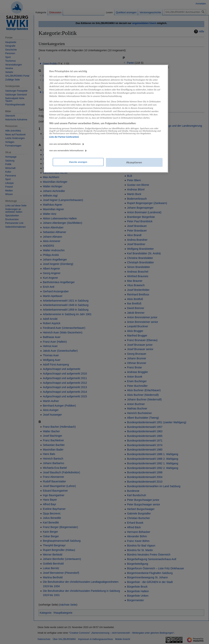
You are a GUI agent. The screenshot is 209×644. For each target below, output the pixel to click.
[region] (106, 119)
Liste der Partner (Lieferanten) (64, 137)
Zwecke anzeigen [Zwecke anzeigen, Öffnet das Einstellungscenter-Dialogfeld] (78, 162)
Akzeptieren (134, 162)
